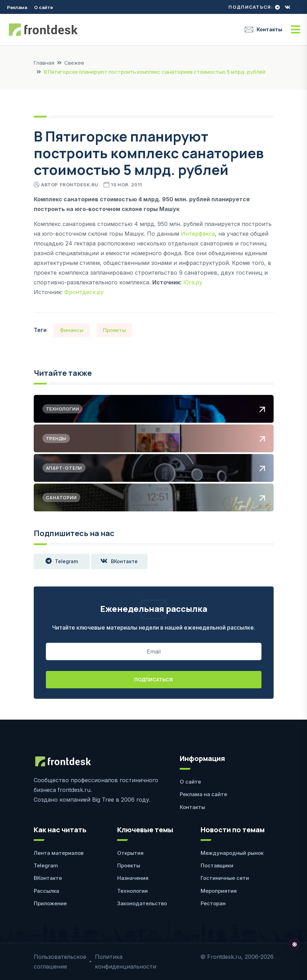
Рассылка (46, 891)
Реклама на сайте (203, 794)
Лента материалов (59, 853)
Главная (44, 63)
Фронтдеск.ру (84, 292)
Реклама (17, 7)
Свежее (74, 63)
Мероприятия (219, 891)
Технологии (132, 891)
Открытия (130, 853)
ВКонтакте (119, 562)
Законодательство (142, 903)
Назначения (133, 878)
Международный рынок (232, 853)
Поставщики (217, 865)
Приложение (50, 903)
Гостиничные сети (225, 878)
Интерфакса (198, 234)
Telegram (62, 562)
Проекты (114, 330)
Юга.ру (193, 282)
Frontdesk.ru (79, 185)
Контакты (264, 30)
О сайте (43, 7)
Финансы (72, 330)
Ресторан (213, 903)
